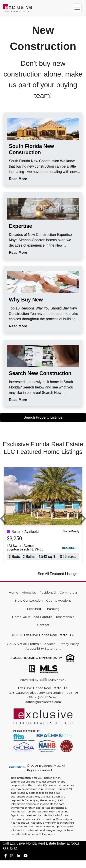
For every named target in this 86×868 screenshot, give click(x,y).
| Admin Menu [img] (57, 680)
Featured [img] (34, 609)
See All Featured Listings (57, 574)
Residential (48, 592)
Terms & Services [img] (43, 644)
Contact (43, 625)
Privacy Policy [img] (68, 644)
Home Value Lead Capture (32, 617)
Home (13, 592)
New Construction (29, 600)
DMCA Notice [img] (16, 644)
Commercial (69, 592)
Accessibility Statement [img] (43, 648)
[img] (32, 680)
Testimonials (65, 617)
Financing (52, 609)
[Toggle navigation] (77, 8)
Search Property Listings (43, 417)
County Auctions (59, 600)
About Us (29, 592)
